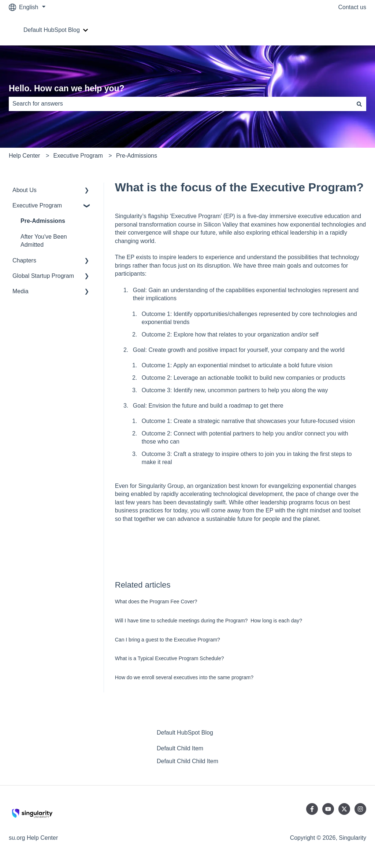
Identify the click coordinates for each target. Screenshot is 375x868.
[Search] (359, 104)
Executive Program (78, 156)
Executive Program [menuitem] (37, 205)
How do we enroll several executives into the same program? (184, 677)
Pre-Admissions (137, 156)
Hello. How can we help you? (67, 88)
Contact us (352, 7)
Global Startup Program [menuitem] (43, 276)
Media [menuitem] (21, 291)
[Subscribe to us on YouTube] (328, 809)
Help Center (24, 156)
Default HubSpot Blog (52, 30)
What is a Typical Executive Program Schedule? (170, 658)
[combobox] (181, 104)
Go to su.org (343, 30)
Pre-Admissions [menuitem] (43, 221)
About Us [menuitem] (25, 190)
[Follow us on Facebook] (312, 809)
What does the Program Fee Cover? (156, 602)
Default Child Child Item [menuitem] (187, 761)
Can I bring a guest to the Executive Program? (168, 640)
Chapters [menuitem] (24, 260)
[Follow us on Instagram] (360, 809)
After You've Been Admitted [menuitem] (44, 241)
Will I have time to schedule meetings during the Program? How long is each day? (209, 621)
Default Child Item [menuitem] (180, 748)
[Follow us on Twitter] (344, 809)
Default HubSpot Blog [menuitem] (185, 733)
